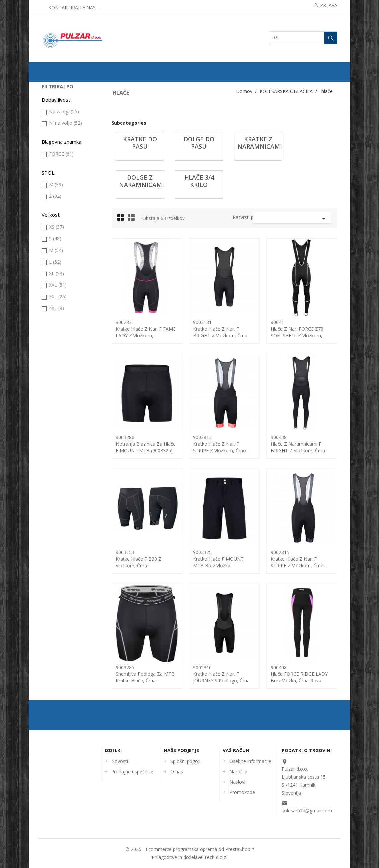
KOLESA (53, 98)
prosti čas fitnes (61, 310)
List (132, 219)
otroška (54, 299)
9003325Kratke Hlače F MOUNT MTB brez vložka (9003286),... (218, 562)
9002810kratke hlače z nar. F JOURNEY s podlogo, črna (221, 674)
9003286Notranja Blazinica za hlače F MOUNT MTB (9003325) (146, 444)
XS (57, 576)
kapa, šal (55, 203)
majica (54, 278)
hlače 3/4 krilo (62, 267)
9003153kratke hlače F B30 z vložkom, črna (139, 559)
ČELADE (53, 363)
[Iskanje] (303, 38)
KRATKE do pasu (65, 225)
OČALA (52, 373)
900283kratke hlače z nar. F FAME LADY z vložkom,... (146, 329)
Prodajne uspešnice (132, 772)
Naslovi (237, 782)
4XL (57, 657)
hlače (53, 214)
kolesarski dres (60, 352)
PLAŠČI (52, 109)
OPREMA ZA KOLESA (65, 145)
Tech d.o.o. (216, 857)
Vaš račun (236, 750)
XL (57, 623)
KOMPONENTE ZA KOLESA (62, 132)
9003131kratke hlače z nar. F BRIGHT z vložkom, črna (220, 329)
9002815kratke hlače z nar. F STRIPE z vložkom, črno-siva (298, 562)
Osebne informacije (250, 761)
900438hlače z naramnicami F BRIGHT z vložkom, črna (298, 444)
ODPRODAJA (57, 87)
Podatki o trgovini (307, 750)
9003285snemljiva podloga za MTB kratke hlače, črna (145, 674)
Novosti (120, 761)
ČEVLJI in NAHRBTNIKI (67, 384)
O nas (177, 772)
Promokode (242, 792)
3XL (58, 646)
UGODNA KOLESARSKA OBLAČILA (67, 423)
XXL (58, 634)
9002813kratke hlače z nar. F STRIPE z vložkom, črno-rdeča (220, 447)
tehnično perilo (61, 331)
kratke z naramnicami (68, 246)
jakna (53, 193)
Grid (122, 219)
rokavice (55, 320)
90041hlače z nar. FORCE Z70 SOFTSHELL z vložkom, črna (297, 332)
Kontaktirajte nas (72, 7)
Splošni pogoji (185, 761)
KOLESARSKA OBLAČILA (58, 158)
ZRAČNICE (55, 119)
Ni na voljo (66, 472)
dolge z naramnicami (67, 257)
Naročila (238, 772)
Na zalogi (64, 461)
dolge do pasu (62, 235)
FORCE (61, 503)
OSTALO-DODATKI (62, 410)
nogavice (56, 288)
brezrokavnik (59, 172)
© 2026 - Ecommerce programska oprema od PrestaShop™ (190, 849)
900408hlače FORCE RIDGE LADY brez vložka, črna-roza (299, 674)
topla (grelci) (59, 342)
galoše (54, 182)
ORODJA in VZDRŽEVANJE (59, 397)
